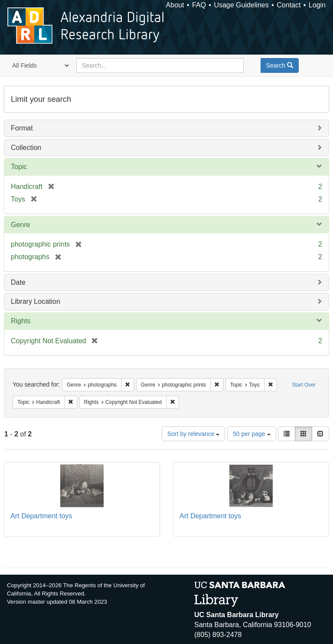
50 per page (252, 434)
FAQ (199, 5)
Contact (289, 5)
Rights (21, 321)
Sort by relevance (194, 434)
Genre (20, 225)
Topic (19, 167)
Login (317, 5)
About (175, 5)
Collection (26, 148)
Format (22, 128)
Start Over (304, 385)
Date (18, 282)
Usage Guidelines (241, 5)
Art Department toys (41, 516)
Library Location (36, 301)
